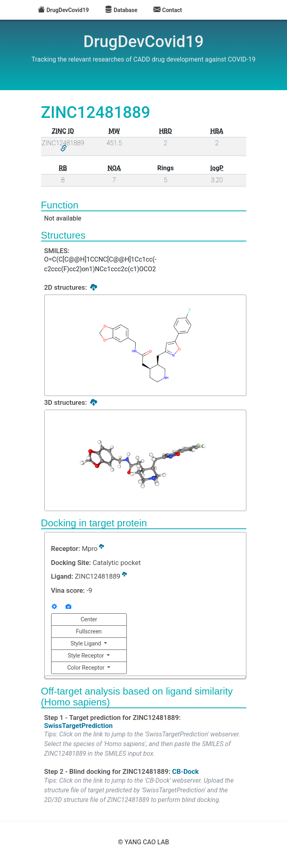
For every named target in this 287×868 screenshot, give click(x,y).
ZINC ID (63, 131)
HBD (165, 131)
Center (89, 619)
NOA (114, 168)
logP (217, 168)
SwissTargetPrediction (78, 725)
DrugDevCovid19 (63, 10)
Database (121, 10)
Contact (168, 10)
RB (63, 168)
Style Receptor (86, 656)
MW (114, 131)
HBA (217, 131)
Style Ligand (86, 643)
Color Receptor (87, 668)
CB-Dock (185, 771)
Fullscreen (89, 631)
